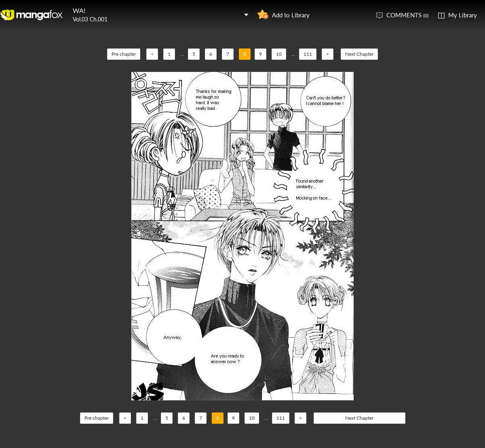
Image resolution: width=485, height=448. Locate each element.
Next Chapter (359, 54)
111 (308, 54)
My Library (463, 15)
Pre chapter (124, 54)
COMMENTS (407, 15)
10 (279, 54)
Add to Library (291, 15)
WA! (79, 10)
